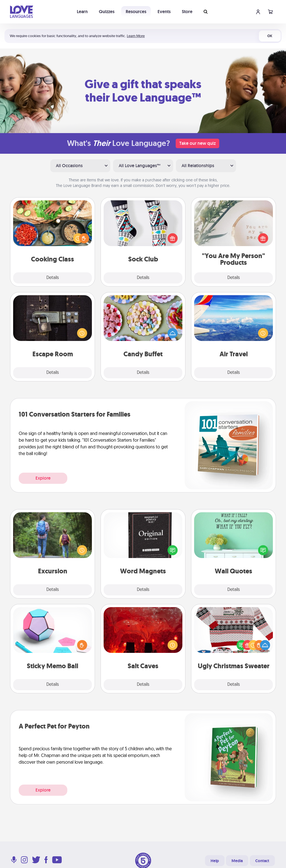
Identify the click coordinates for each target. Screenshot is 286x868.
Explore (43, 478)
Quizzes (107, 12)
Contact (262, 861)
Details (53, 278)
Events (164, 12)
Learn (82, 12)
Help (215, 861)
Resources (136, 12)
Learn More (136, 36)
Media (237, 861)
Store (187, 12)
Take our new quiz (197, 143)
